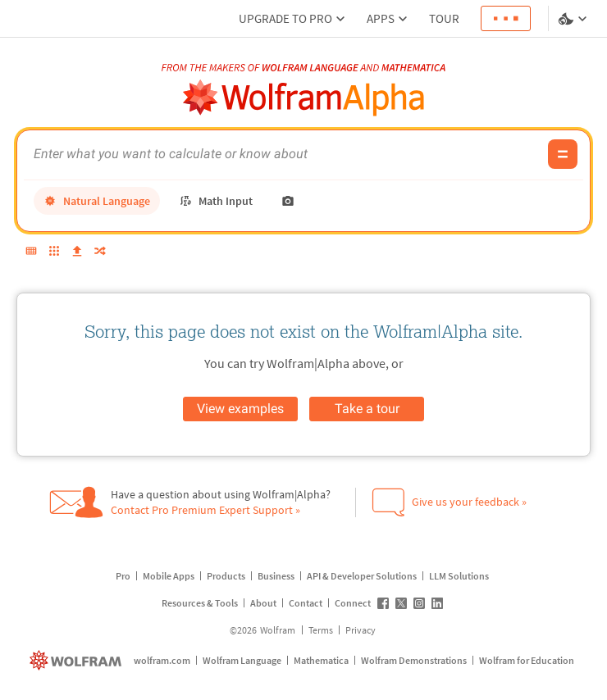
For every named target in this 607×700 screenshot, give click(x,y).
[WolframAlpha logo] (304, 98)
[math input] (216, 201)
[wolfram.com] (78, 660)
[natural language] (97, 201)
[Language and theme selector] (574, 19)
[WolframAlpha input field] (286, 154)
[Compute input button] (563, 154)
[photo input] (288, 201)
